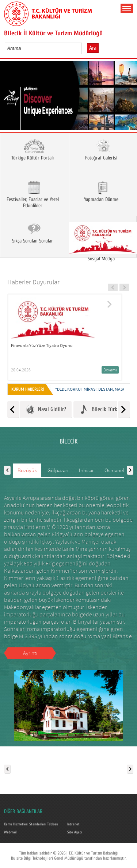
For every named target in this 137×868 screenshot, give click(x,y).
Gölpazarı (58, 470)
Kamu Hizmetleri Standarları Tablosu (31, 824)
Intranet (73, 824)
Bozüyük (27, 470)
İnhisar (86, 470)
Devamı (110, 370)
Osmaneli (115, 470)
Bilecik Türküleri (103, 409)
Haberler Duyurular (33, 282)
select (84, 48)
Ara (93, 48)
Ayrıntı (30, 653)
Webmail (10, 832)
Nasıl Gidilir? (46, 409)
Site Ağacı (75, 832)
